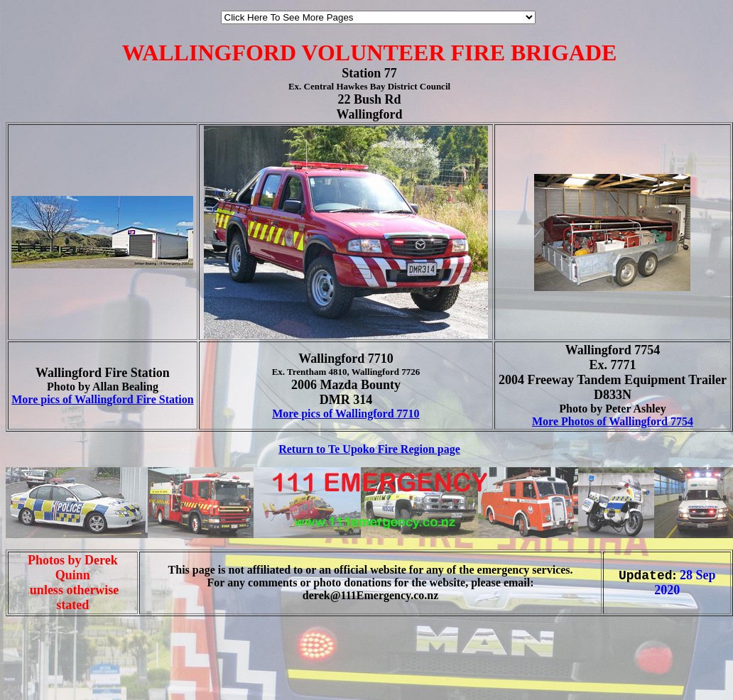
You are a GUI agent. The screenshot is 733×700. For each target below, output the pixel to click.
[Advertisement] (48, 670)
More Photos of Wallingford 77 (607, 421)
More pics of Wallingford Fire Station (102, 399)
